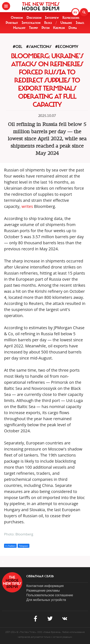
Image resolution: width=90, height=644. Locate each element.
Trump (33, 28)
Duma (73, 28)
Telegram (23, 546)
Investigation (31, 23)
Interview (52, 18)
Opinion (17, 18)
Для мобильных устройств (46, 600)
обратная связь (40, 576)
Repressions (71, 18)
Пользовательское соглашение (50, 595)
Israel (80, 23)
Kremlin (59, 28)
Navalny (19, 28)
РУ (75, 13)
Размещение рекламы (43, 591)
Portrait (12, 23)
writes (27, 206)
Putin (46, 28)
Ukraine (66, 23)
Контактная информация (45, 586)
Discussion (34, 18)
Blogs (48, 23)
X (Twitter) (10, 546)
